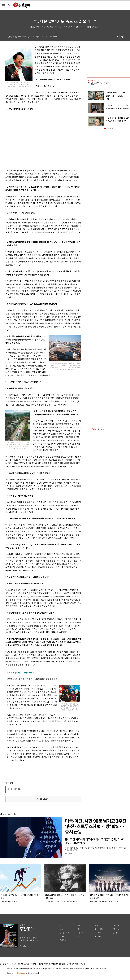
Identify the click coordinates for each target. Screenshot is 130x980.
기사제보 (116, 926)
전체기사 (63, 940)
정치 (61, 926)
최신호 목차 (99, 929)
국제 (79, 929)
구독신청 (116, 929)
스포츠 (62, 936)
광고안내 (116, 933)
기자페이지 (99, 936)
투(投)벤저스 (95, 83)
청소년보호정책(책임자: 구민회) (75, 964)
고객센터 (40, 964)
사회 (61, 929)
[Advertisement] (26, 139)
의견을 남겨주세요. (14, 789)
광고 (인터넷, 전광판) (21, 964)
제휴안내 (33, 964)
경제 (79, 926)
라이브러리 (99, 933)
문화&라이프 (64, 933)
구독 (107, 84)
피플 (79, 936)
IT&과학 (80, 933)
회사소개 (10, 964)
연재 (97, 926)
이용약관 (47, 964)
